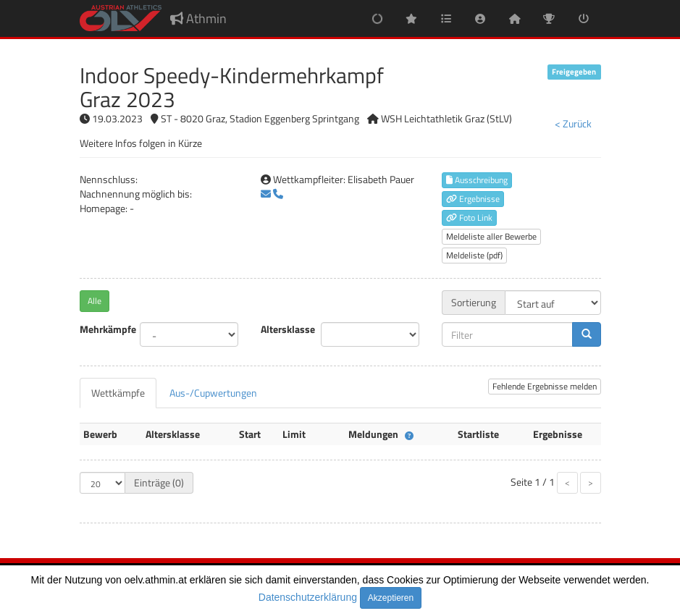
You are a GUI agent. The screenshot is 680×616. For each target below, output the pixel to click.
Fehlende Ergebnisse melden (545, 386)
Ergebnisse (473, 199)
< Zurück (573, 123)
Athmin (198, 18)
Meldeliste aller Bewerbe (491, 236)
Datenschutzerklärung (308, 597)
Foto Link (469, 218)
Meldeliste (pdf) (474, 255)
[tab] (118, 393)
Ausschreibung (477, 180)
